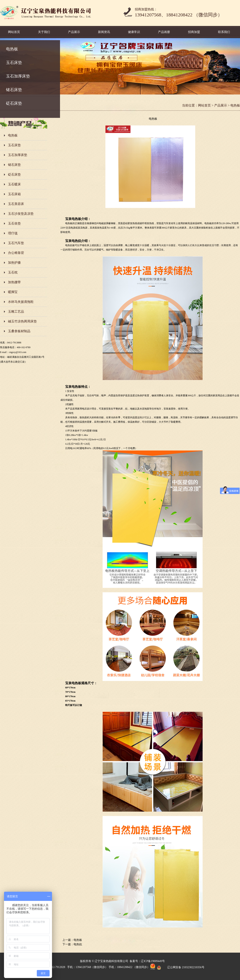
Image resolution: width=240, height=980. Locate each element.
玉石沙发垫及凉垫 (21, 214)
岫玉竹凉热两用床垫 (22, 321)
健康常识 (134, 32)
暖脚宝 (13, 292)
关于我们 (44, 32)
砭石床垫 (14, 103)
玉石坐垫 (14, 223)
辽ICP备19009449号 (153, 961)
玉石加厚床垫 (18, 76)
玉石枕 (13, 272)
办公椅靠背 (16, 253)
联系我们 (224, 32)
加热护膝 (14, 263)
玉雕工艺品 (16, 312)
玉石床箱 (14, 194)
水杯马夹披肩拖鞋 (21, 302)
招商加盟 (194, 32)
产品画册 (164, 32)
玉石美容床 (16, 204)
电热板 (12, 49)
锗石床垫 (14, 90)
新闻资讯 (104, 32)
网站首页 (14, 32)
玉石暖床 (14, 184)
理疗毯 (13, 233)
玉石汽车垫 (16, 243)
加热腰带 (14, 282)
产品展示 (74, 32)
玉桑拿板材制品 (19, 331)
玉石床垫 (14, 63)
